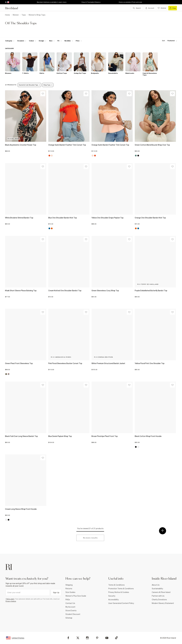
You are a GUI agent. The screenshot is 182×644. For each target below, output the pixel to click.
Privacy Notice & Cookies (119, 592)
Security (112, 596)
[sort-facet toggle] (169, 41)
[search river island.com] (137, 8)
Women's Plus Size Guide (76, 596)
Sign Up (56, 593)
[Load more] (90, 538)
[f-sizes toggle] (52, 41)
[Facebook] (68, 638)
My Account (70, 607)
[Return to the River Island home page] (13, 8)
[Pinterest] (97, 638)
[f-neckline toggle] (69, 41)
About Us (156, 585)
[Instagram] (87, 638)
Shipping (69, 585)
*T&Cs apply (10, 599)
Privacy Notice (11, 601)
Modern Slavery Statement (163, 603)
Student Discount (73, 614)
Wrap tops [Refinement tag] (48, 85)
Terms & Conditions (116, 585)
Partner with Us (158, 596)
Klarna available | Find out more (130, 2)
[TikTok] (116, 638)
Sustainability (157, 589)
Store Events (71, 611)
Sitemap (69, 618)
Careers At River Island (161, 592)
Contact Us (70, 603)
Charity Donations (159, 600)
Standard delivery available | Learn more (52, 2)
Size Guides (70, 592)
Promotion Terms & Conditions (121, 589)
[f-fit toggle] (59, 41)
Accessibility (113, 600)
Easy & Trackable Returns (91, 2)
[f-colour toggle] (32, 41)
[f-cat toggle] (10, 41)
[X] (78, 638)
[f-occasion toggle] (22, 41)
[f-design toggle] (42, 41)
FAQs (68, 600)
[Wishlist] (43, 94)
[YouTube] (107, 638)
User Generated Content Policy (121, 603)
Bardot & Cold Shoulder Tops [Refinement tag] (29, 85)
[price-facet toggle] (79, 41)
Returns (69, 589)
